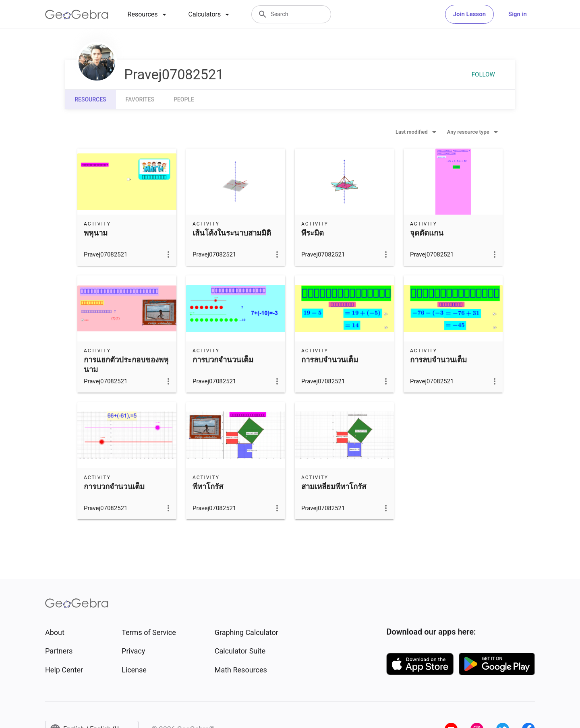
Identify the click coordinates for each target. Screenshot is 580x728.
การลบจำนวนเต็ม (330, 360)
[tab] (148, 14)
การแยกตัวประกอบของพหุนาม (126, 365)
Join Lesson (469, 14)
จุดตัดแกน (427, 233)
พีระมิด (313, 233)
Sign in (518, 14)
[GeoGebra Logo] (77, 14)
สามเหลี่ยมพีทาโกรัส (334, 487)
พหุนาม (96, 233)
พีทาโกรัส (208, 487)
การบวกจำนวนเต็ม (223, 360)
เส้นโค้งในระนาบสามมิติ (232, 233)
